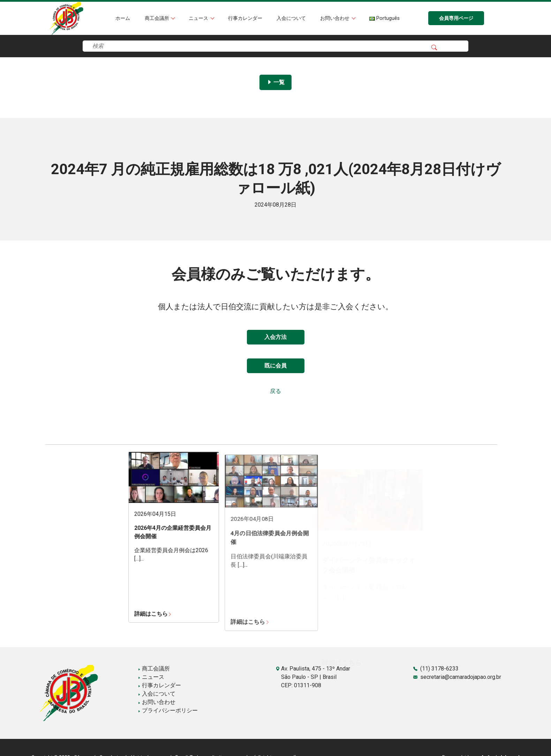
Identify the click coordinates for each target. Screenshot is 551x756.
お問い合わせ (335, 18)
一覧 (275, 82)
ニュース (199, 18)
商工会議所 (158, 18)
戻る (275, 391)
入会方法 (275, 337)
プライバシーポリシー (168, 710)
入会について (291, 18)
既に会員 (275, 366)
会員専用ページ (456, 18)
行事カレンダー (245, 18)
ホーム (123, 18)
